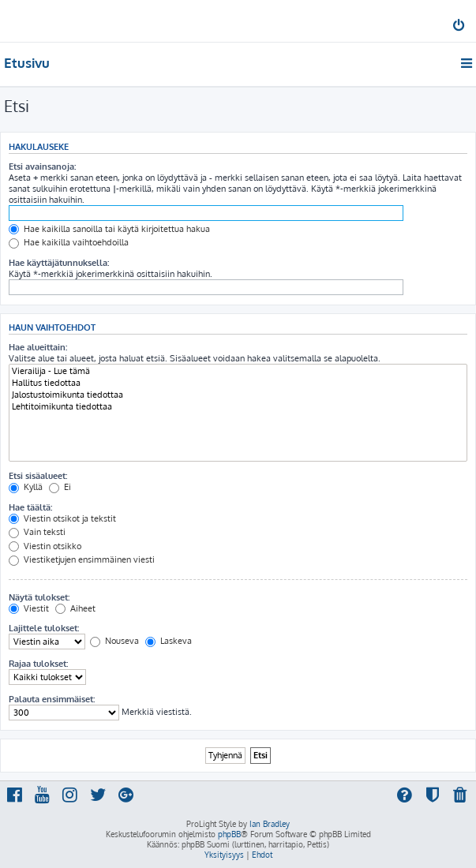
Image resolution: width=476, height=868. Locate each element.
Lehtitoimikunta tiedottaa (238, 407)
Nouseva (114, 641)
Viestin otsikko (45, 546)
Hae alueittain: (38, 347)
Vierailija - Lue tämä (238, 371)
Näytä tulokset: (39, 597)
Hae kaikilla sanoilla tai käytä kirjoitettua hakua (109, 229)
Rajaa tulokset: (38, 664)
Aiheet (75, 608)
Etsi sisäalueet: (38, 476)
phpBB (229, 834)
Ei (60, 487)
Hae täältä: (30, 507)
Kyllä (26, 487)
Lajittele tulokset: (44, 628)
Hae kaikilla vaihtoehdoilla (69, 242)
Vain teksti (37, 532)
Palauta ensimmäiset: (52, 699)
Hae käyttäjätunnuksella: (59, 263)
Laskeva (169, 641)
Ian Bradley (270, 824)
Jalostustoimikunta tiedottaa (238, 395)
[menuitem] (460, 27)
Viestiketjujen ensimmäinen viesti (82, 559)
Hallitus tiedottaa (238, 383)
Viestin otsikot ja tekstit (62, 518)
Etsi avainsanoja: (42, 166)
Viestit (29, 608)
